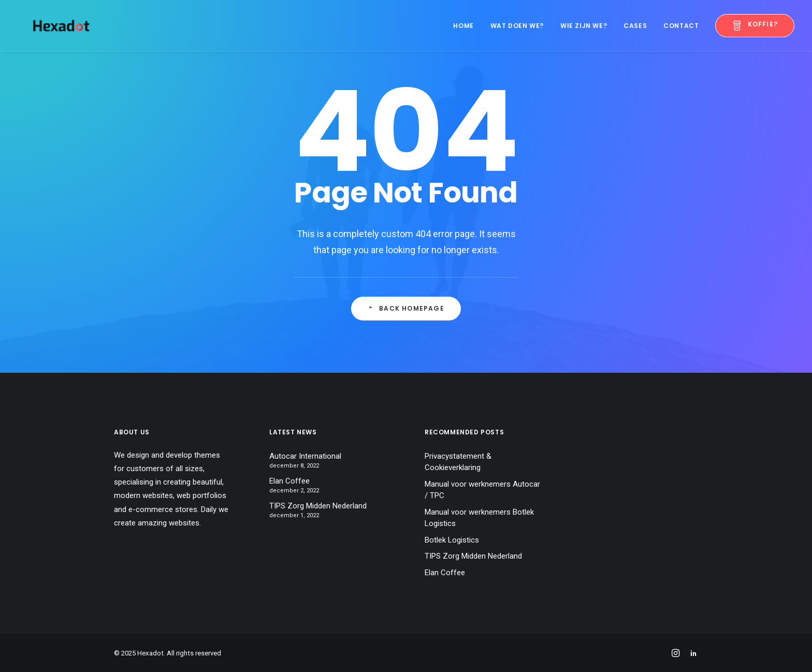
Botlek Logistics (452, 540)
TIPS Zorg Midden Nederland (318, 506)
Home (463, 26)
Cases (635, 26)
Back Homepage (406, 308)
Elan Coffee (289, 481)
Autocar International (305, 456)
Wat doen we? (517, 26)
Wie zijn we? (584, 26)
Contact (681, 26)
